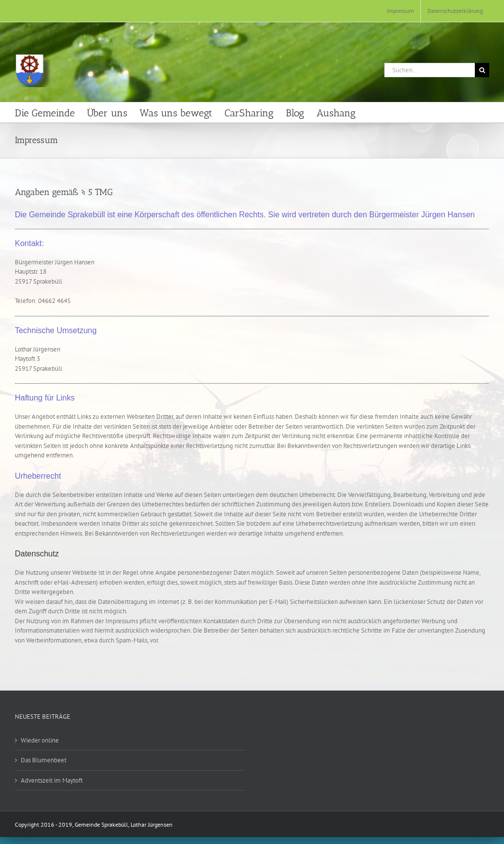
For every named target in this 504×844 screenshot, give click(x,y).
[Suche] (482, 70)
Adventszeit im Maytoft (52, 780)
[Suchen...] (430, 70)
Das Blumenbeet (44, 760)
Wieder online (40, 740)
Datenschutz (37, 554)
